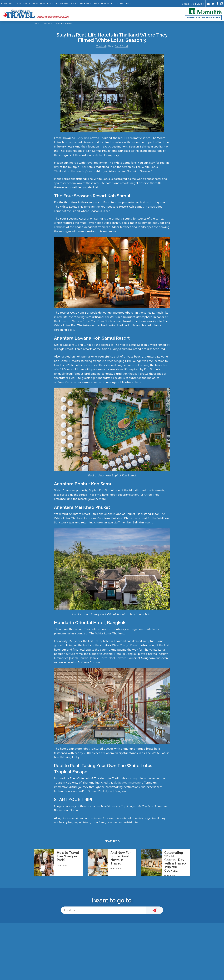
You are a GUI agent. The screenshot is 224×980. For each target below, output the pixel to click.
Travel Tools (100, 4)
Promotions (46, 4)
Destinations (62, 4)
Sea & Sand (121, 46)
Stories (48, 23)
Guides (74, 4)
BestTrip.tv (125, 4)
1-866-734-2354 (193, 4)
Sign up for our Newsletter (203, 18)
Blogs (114, 4)
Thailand (101, 46)
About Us (14, 4)
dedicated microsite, (128, 782)
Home (4, 4)
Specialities (29, 4)
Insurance (85, 4)
